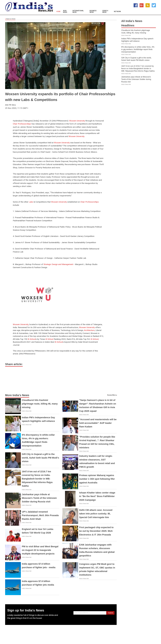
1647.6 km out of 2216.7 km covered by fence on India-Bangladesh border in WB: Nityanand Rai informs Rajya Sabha (37, 479)
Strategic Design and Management (58, 264)
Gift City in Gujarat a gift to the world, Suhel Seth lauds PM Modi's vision (40, 458)
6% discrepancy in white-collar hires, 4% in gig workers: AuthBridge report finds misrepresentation (138, 49)
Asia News (65, 12)
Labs (31, 202)
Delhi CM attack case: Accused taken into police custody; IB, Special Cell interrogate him (96, 514)
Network (117, 12)
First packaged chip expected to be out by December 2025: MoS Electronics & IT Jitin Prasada (96, 531)
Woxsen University (77, 121)
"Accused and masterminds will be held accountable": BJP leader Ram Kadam (98, 423)
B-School (32, 339)
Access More (112, 395)
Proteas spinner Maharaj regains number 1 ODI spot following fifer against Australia (97, 479)
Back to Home (10, 19)
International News (78, 12)
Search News (105, 12)
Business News (93, 12)
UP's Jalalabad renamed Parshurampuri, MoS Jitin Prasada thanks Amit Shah (40, 515)
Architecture (89, 330)
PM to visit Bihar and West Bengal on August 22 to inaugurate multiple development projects (40, 550)
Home (58, 12)
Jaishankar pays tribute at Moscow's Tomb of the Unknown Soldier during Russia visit (39, 498)
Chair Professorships (22, 124)
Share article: (14, 364)
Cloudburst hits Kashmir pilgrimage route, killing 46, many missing (40, 404)
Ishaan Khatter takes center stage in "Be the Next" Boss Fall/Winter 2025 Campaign (97, 496)
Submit (110, 613)
